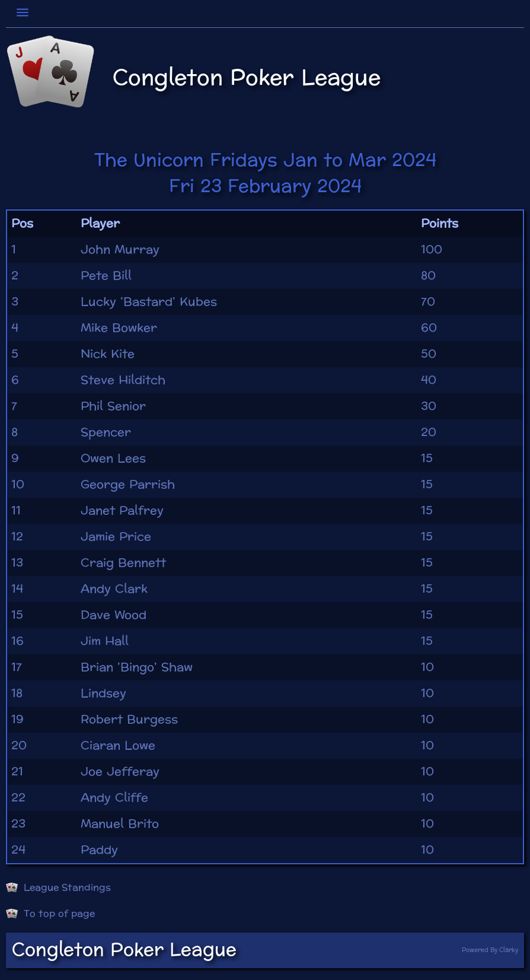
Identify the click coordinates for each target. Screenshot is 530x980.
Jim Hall (105, 641)
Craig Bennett (123, 563)
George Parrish (128, 485)
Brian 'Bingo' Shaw (137, 667)
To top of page (50, 914)
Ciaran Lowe (118, 746)
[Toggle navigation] (24, 12)
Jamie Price (116, 537)
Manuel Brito (120, 824)
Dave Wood (114, 615)
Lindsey (103, 693)
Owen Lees (113, 459)
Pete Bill (106, 276)
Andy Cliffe (114, 798)
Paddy (99, 850)
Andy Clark (114, 589)
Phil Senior (113, 406)
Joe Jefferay (120, 772)
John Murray (120, 250)
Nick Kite (108, 354)
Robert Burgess (129, 720)
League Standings (58, 887)
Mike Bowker (119, 328)
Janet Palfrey (122, 511)
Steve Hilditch (123, 380)
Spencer (106, 432)
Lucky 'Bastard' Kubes (149, 302)
